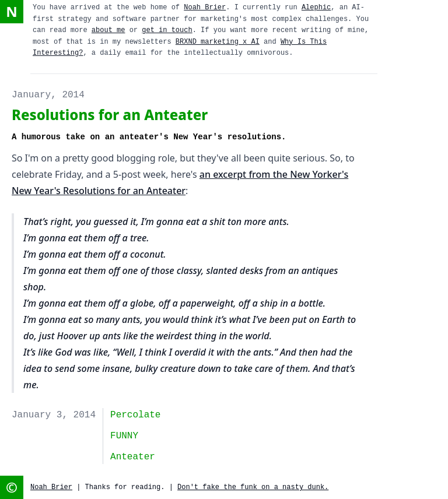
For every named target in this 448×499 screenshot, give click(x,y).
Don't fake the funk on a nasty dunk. (253, 487)
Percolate (135, 415)
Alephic (316, 8)
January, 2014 (48, 95)
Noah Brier (205, 8)
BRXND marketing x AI (218, 42)
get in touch (167, 30)
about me (108, 30)
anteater (133, 457)
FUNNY (124, 436)
